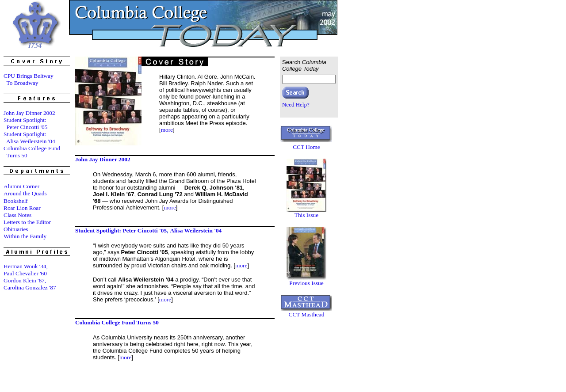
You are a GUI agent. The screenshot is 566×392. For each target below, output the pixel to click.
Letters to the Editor (27, 222)
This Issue (306, 215)
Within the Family (25, 236)
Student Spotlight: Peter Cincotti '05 (25, 124)
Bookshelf (16, 201)
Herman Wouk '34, (26, 266)
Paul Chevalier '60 (25, 273)
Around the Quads (25, 193)
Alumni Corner (21, 186)
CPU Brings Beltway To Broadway (29, 79)
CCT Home (306, 147)
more (167, 130)
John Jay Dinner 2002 (29, 113)
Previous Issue (306, 283)
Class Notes (17, 215)
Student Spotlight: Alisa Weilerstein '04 (29, 138)
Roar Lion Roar (22, 208)
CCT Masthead (307, 314)
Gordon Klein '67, (25, 280)
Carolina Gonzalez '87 (30, 287)
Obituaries (16, 229)
